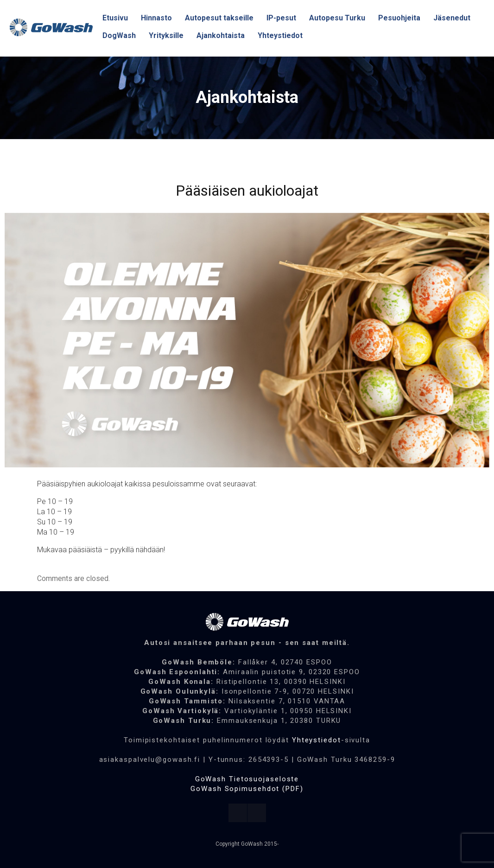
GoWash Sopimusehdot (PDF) (247, 789)
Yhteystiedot (317, 740)
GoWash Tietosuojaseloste (247, 779)
